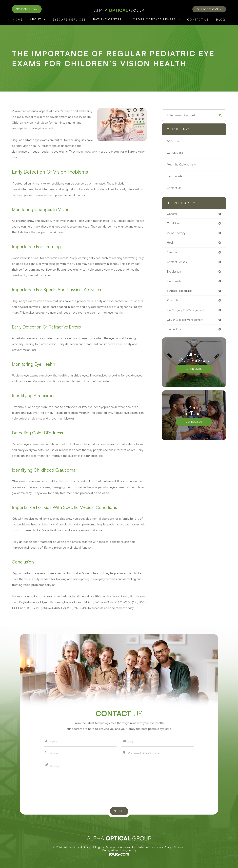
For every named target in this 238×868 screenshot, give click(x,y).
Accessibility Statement (135, 847)
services (172, 253)
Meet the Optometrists (183, 164)
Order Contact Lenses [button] (156, 19)
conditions (174, 224)
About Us (173, 141)
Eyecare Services (69, 20)
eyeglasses (174, 272)
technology (175, 331)
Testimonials (175, 176)
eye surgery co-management (187, 311)
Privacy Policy (163, 847)
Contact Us (198, 20)
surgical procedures (180, 292)
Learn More (194, 371)
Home (18, 20)
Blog (221, 20)
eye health (174, 282)
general (172, 214)
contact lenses (177, 263)
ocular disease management (186, 321)
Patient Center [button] (109, 19)
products (173, 302)
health (171, 243)
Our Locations (209, 9)
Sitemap (180, 847)
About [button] (38, 19)
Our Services (175, 153)
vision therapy (177, 233)
